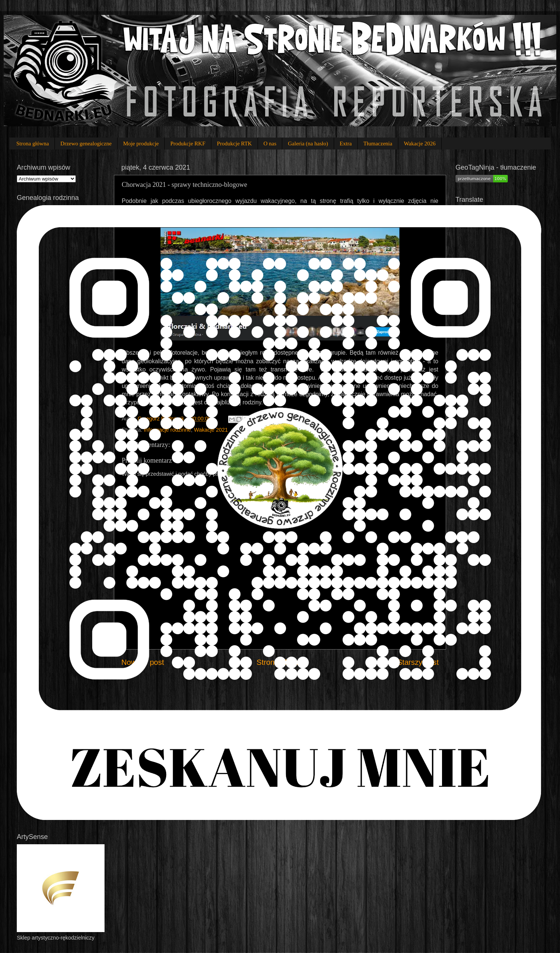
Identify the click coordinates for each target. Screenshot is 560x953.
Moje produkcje (141, 144)
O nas (270, 144)
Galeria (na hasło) (308, 144)
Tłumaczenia (378, 144)
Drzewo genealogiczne (86, 144)
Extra (346, 144)
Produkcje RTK (234, 144)
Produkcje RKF (188, 144)
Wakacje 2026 (420, 144)
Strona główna (33, 144)
